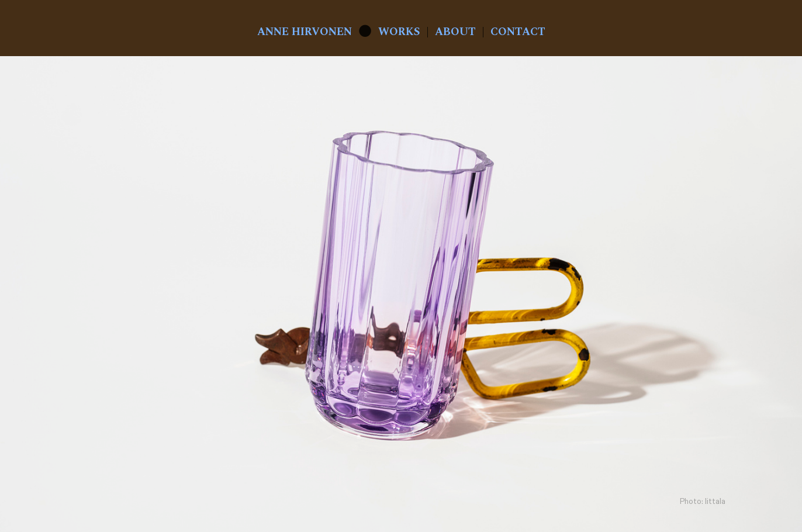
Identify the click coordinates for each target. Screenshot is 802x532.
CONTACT (518, 32)
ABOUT (455, 32)
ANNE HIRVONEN (305, 32)
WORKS (399, 32)
